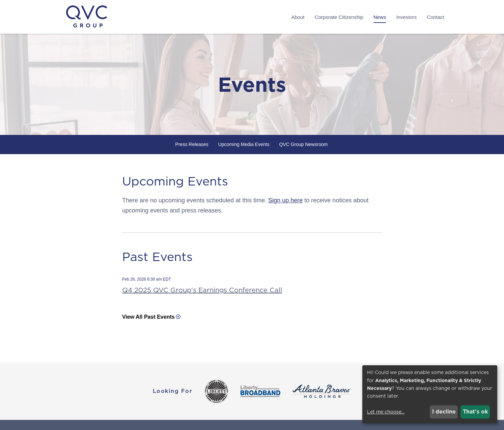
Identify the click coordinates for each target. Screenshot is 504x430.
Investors (406, 17)
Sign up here (285, 200)
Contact (436, 17)
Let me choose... (386, 412)
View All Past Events (148, 317)
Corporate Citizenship (339, 17)
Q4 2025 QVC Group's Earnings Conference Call (202, 290)
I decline (444, 412)
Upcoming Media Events (244, 144)
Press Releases (192, 144)
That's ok (475, 412)
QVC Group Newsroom (303, 144)
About (298, 17)
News (380, 17)
